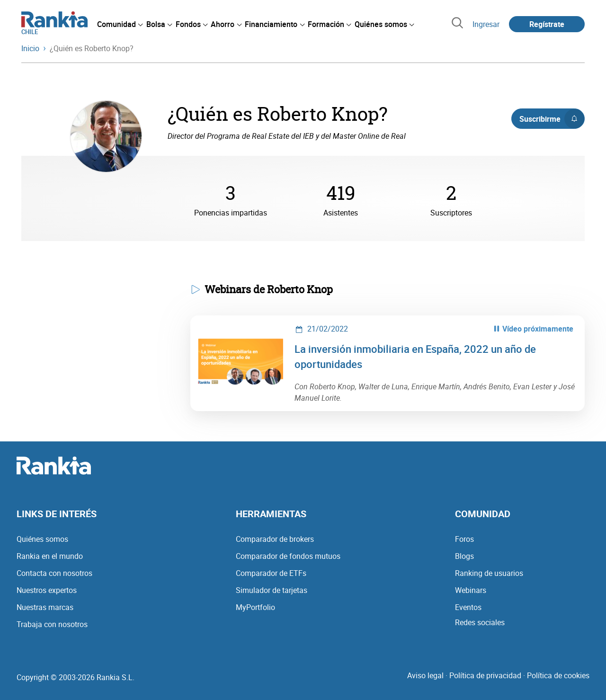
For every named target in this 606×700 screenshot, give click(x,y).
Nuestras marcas (45, 607)
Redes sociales (480, 622)
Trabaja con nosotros (52, 624)
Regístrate (547, 24)
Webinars (471, 590)
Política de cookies (558, 675)
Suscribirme (552, 119)
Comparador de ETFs (271, 573)
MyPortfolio (255, 607)
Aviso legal (425, 675)
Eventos (468, 607)
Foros (464, 539)
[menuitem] (120, 24)
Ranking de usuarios (489, 573)
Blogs (464, 556)
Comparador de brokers (275, 539)
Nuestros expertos (47, 590)
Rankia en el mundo (50, 556)
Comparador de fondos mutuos (288, 556)
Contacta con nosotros (54, 573)
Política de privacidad (485, 675)
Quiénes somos (42, 539)
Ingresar (486, 24)
